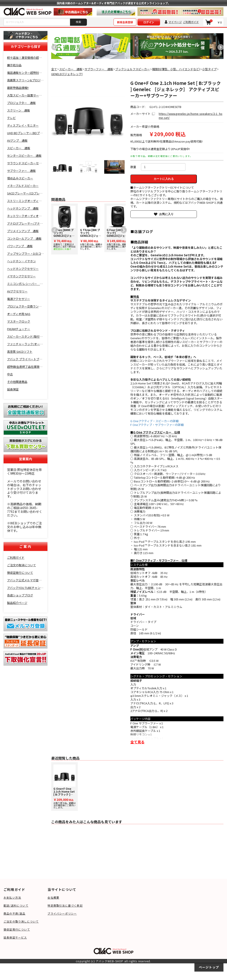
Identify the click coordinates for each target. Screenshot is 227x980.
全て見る (137, 742)
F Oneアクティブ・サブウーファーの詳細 (157, 425)
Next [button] (219, 46)
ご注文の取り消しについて (21, 921)
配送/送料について (16, 905)
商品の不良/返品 (15, 913)
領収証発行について (17, 929)
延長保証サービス (15, 937)
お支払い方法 (12, 897)
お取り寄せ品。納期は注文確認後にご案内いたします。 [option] (91, 228)
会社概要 (53, 897)
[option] (91, 46)
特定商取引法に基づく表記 (65, 905)
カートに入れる (164, 179)
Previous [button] (53, 46)
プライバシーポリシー (62, 913)
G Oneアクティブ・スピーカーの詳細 (154, 421)
